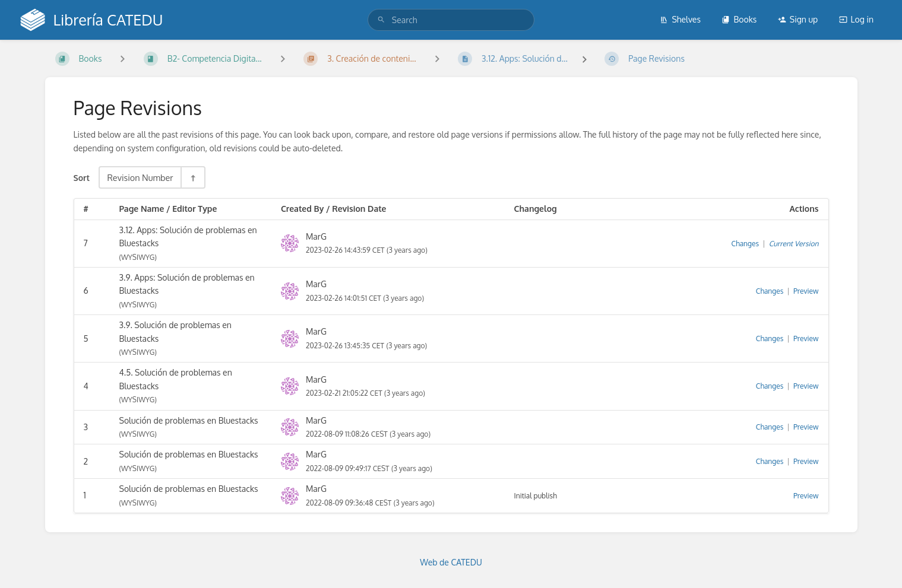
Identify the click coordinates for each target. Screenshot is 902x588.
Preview (806, 291)
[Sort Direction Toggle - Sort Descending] (192, 177)
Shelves (680, 19)
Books (739, 19)
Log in (856, 19)
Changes (745, 244)
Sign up (798, 19)
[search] (451, 20)
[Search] (381, 20)
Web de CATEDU (451, 562)
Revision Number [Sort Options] (140, 177)
